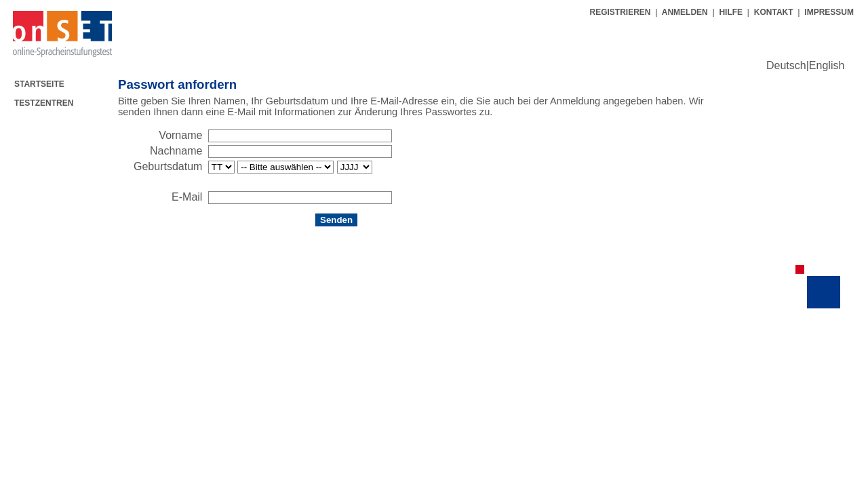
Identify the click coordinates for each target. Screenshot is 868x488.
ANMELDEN (685, 12)
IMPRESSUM (829, 12)
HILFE (731, 12)
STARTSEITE (39, 84)
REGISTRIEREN (621, 12)
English (827, 65)
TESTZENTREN (44, 103)
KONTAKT (774, 12)
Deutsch (786, 65)
